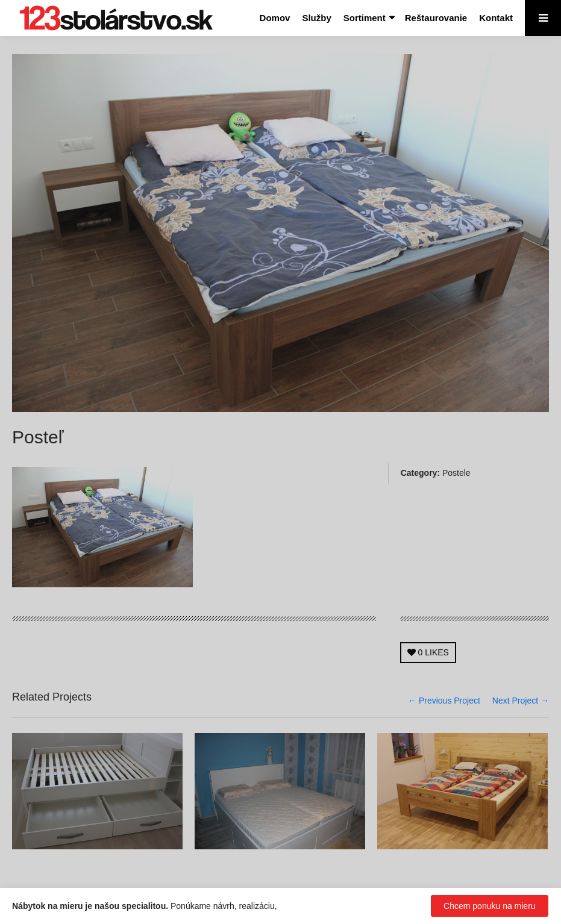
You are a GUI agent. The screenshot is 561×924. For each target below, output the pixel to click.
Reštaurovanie (436, 18)
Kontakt (496, 18)
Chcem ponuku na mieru (490, 906)
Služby (316, 18)
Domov (275, 18)
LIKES (428, 652)
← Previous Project (444, 701)
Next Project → (521, 701)
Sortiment (365, 18)
